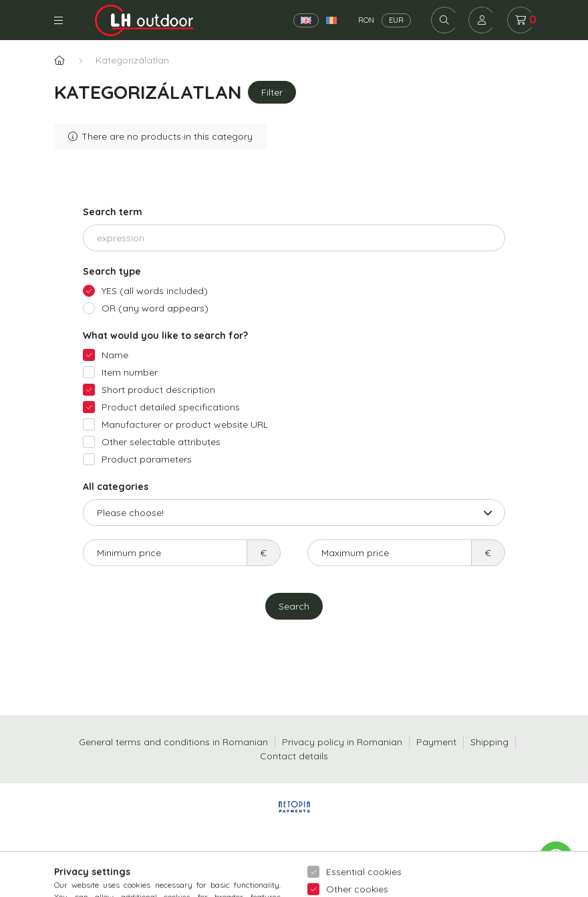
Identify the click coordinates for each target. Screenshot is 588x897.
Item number (130, 372)
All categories (116, 487)
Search (294, 606)
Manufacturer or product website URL (185, 424)
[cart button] (521, 20)
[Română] (331, 20)
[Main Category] (59, 60)
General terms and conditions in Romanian (173, 742)
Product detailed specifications (171, 407)
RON (366, 20)
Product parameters (147, 459)
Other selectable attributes (161, 442)
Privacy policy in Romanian (342, 742)
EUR (396, 20)
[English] (306, 20)
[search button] (444, 20)
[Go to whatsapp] (556, 858)
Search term (113, 212)
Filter (272, 92)
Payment (436, 742)
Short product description (158, 390)
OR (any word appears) (155, 308)
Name (115, 355)
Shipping (489, 742)
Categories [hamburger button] (58, 20)
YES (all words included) (155, 291)
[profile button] (482, 20)
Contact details (294, 756)
